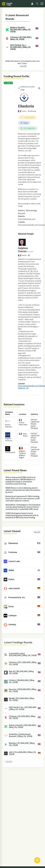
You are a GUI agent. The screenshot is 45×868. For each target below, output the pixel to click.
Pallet (13, 579)
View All (23, 66)
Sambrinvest (10, 452)
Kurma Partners (9, 426)
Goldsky (14, 624)
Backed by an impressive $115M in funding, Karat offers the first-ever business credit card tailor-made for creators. (23, 498)
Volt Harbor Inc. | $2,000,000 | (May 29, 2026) (18, 47)
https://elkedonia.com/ (27, 219)
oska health (16, 588)
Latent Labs (16, 561)
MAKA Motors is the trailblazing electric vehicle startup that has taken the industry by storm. (23, 490)
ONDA (13, 570)
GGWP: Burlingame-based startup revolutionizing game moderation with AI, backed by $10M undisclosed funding (22, 515)
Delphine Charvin (23, 250)
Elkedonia (26, 106)
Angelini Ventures (9, 439)
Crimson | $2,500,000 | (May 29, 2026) (18, 38)
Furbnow (15, 552)
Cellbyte (14, 615)
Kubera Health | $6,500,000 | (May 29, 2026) (18, 30)
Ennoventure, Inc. (19, 597)
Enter (13, 606)
